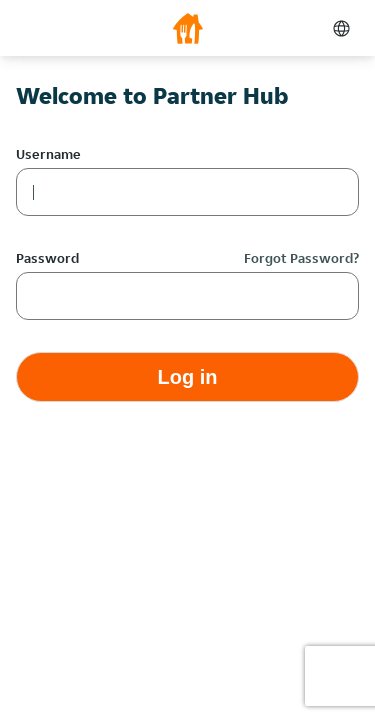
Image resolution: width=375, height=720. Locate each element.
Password (47, 258)
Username (48, 154)
